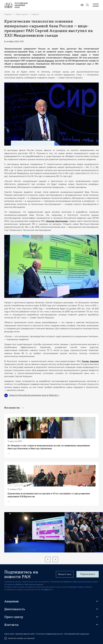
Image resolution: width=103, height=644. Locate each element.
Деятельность (15, 609)
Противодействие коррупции (77, 634)
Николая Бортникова (57, 221)
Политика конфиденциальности (49, 634)
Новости (35, 14)
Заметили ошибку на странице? (20, 638)
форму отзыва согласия (81, 587)
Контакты (11, 625)
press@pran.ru (47, 589)
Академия (11, 601)
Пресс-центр (21, 14)
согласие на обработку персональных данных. (24, 584)
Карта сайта (9, 634)
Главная (8, 14)
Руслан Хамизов (90, 361)
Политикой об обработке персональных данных (71, 582)
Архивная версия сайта (25, 634)
